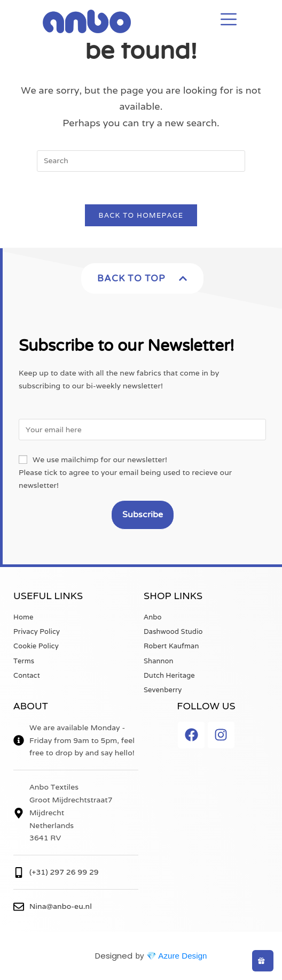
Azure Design (182, 956)
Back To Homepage (141, 215)
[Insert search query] (141, 161)
